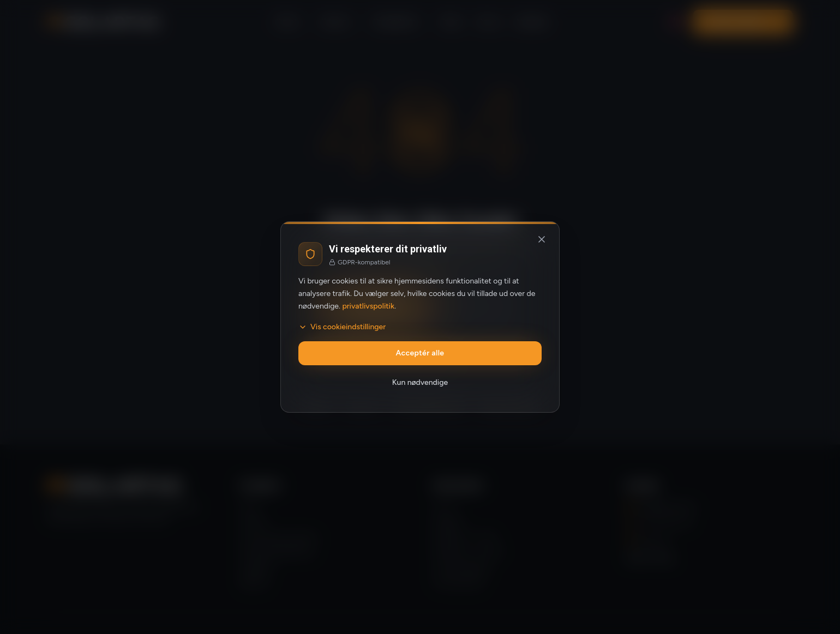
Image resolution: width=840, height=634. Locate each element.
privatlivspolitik (368, 306)
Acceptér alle (420, 353)
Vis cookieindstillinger (342, 327)
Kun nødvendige (420, 382)
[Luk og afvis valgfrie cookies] (542, 239)
